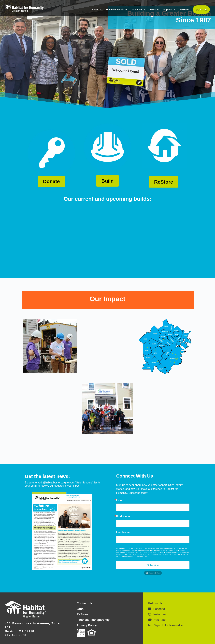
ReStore (184, 10)
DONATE (201, 10)
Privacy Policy (87, 625)
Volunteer (137, 10)
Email (120, 500)
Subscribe (153, 565)
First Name (123, 516)
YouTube (157, 620)
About (95, 10)
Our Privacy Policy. (141, 556)
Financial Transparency (93, 620)
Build (107, 181)
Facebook (157, 609)
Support (168, 10)
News (153, 10)
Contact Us (84, 603)
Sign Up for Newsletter (166, 625)
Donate (51, 181)
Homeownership (115, 10)
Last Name (123, 533)
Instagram (157, 614)
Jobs (80, 609)
